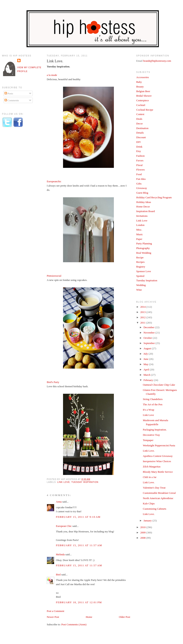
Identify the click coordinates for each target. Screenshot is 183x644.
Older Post (125, 617)
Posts (9, 93)
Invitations (142, 216)
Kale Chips (149, 503)
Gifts (139, 184)
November (149, 333)
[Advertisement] (18, 197)
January (148, 520)
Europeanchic (54, 181)
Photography (143, 248)
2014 (143, 307)
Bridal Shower (144, 96)
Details (140, 133)
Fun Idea (141, 179)
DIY (139, 142)
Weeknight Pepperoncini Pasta (159, 445)
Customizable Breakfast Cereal (159, 493)
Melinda (60, 554)
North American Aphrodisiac (158, 498)
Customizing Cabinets (154, 509)
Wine (139, 290)
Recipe (140, 257)
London (140, 225)
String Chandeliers (153, 399)
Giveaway (142, 188)
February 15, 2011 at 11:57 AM (79, 545)
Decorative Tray (151, 435)
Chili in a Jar (150, 477)
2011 (143, 323)
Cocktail (141, 105)
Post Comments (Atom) (74, 624)
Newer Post (53, 617)
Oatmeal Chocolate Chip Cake (159, 385)
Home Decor (143, 207)
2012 (143, 317)
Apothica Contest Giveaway (158, 456)
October (148, 338)
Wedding (141, 285)
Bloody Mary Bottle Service (158, 472)
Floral (139, 165)
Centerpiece (143, 100)
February (149, 380)
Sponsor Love (144, 271)
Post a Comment (56, 611)
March (147, 375)
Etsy (139, 151)
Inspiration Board (145, 211)
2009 (143, 532)
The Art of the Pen (152, 404)
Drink (139, 147)
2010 (143, 527)
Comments (12, 100)
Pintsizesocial (54, 276)
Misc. (139, 230)
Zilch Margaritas (152, 467)
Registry (141, 267)
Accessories (143, 77)
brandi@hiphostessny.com (157, 61)
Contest (140, 114)
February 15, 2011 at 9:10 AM (78, 517)
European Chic (64, 526)
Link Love (64, 482)
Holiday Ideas (144, 202)
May (146, 364)
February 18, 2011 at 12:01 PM (79, 602)
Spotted (140, 276)
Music (140, 234)
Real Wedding (144, 253)
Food (139, 174)
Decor (139, 124)
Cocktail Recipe (145, 110)
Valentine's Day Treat (154, 488)
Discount (141, 137)
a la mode (52, 75)
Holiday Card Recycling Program (154, 197)
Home (89, 617)
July (146, 354)
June (146, 359)
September (150, 343)
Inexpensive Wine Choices (157, 461)
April (147, 369)
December (149, 327)
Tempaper (148, 440)
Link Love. (55, 61)
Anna (59, 502)
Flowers (141, 170)
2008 (143, 538)
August (148, 348)
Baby (139, 82)
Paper (139, 239)
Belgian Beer (143, 91)
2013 (143, 312)
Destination (142, 128)
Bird (58, 574)
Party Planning (144, 243)
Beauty (140, 87)
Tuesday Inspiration (85, 482)
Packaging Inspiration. (155, 430)
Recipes (140, 262)
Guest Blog (142, 193)
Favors (140, 160)
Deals (139, 119)
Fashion (140, 156)
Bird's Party (53, 382)
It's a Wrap (148, 410)
